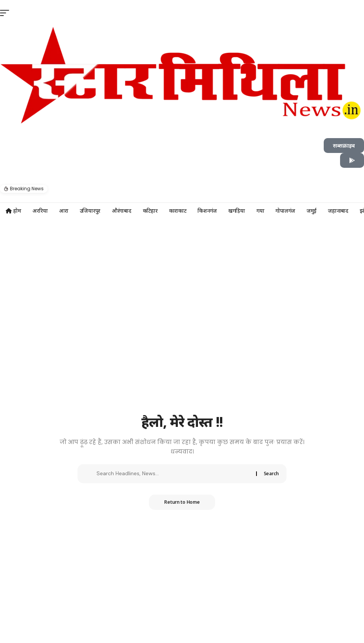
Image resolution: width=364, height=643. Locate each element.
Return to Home (182, 502)
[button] (182, 172)
